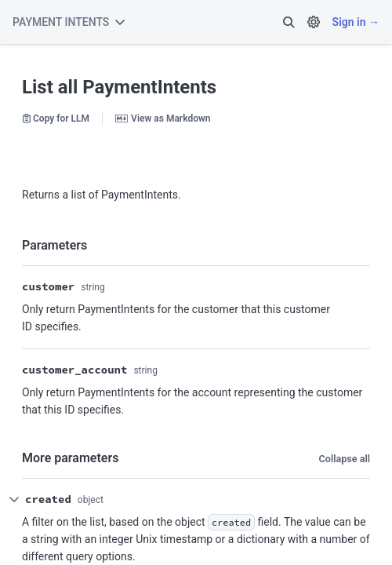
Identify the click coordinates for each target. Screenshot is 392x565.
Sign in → (356, 22)
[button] (289, 22)
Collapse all (345, 459)
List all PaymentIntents (119, 87)
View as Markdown (163, 118)
